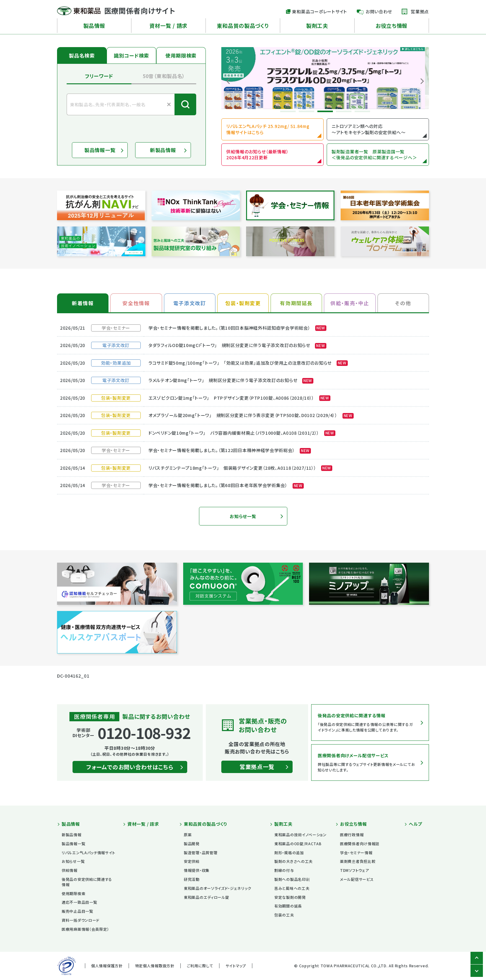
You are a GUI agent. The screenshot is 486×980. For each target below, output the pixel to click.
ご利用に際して (200, 966)
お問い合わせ (379, 11)
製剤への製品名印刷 (292, 879)
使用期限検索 (181, 55)
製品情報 (94, 26)
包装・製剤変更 (243, 303)
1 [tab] (288, 111)
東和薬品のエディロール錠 (206, 897)
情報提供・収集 (197, 870)
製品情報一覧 (100, 150)
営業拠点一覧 (257, 767)
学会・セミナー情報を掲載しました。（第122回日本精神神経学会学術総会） (230, 450)
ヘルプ (415, 824)
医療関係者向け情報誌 (360, 844)
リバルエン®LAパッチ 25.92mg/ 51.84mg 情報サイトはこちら (268, 129)
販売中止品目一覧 (77, 911)
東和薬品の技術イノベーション (300, 835)
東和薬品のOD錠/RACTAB (298, 844)
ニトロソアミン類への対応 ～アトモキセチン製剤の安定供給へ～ (369, 129)
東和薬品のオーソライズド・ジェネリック (217, 888)
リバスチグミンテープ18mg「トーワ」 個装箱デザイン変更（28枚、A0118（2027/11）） (240, 468)
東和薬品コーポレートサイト (320, 11)
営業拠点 (420, 11)
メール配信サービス (357, 879)
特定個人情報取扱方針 (155, 966)
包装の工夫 (284, 915)
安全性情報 (136, 303)
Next (422, 81)
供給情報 (70, 870)
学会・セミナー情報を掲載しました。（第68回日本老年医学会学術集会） (226, 485)
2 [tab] (307, 111)
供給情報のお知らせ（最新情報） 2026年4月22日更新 (258, 155)
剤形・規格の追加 (289, 853)
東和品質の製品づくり (243, 26)
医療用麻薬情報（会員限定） (85, 929)
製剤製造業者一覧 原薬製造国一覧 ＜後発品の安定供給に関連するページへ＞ (374, 155)
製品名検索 (82, 55)
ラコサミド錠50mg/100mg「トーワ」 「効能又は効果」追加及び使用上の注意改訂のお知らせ (248, 363)
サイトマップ (236, 966)
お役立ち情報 (392, 26)
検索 (185, 104)
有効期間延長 (296, 303)
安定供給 (192, 861)
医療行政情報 (352, 835)
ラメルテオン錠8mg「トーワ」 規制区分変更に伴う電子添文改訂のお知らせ (231, 380)
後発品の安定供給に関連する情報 (87, 882)
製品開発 (192, 844)
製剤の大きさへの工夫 (294, 861)
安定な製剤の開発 (290, 897)
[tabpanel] (325, 78)
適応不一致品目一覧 (79, 902)
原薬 (188, 835)
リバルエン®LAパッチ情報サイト (88, 853)
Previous (228, 81)
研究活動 (192, 879)
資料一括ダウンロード (81, 920)
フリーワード (99, 76)
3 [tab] (325, 111)
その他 (403, 303)
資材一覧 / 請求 (168, 26)
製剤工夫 (317, 26)
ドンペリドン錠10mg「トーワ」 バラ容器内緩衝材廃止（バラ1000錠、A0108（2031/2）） (242, 433)
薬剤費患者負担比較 (358, 861)
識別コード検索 (131, 55)
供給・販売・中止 (350, 303)
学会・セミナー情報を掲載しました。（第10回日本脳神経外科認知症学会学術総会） (237, 328)
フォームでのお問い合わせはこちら (130, 767)
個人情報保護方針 (107, 966)
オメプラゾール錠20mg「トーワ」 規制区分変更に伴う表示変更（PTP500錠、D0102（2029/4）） (251, 415)
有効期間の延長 (288, 906)
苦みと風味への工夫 (292, 888)
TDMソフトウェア (354, 870)
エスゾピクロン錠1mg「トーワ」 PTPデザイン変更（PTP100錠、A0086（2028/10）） (239, 398)
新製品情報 (163, 150)
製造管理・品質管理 (201, 853)
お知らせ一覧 (243, 516)
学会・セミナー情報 (356, 853)
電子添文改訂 (190, 303)
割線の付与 (284, 870)
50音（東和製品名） (164, 76)
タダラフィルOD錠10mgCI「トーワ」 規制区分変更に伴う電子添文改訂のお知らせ (237, 345)
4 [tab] (344, 111)
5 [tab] (362, 111)
